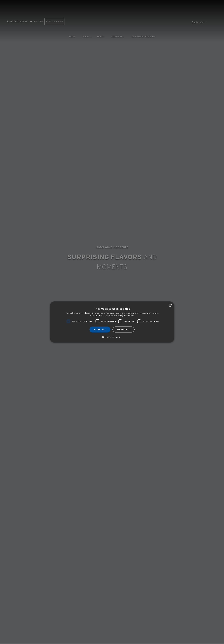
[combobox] (170, 305)
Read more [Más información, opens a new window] (129, 316)
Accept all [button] (100, 329)
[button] (112, 337)
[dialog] (112, 322)
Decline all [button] (124, 329)
